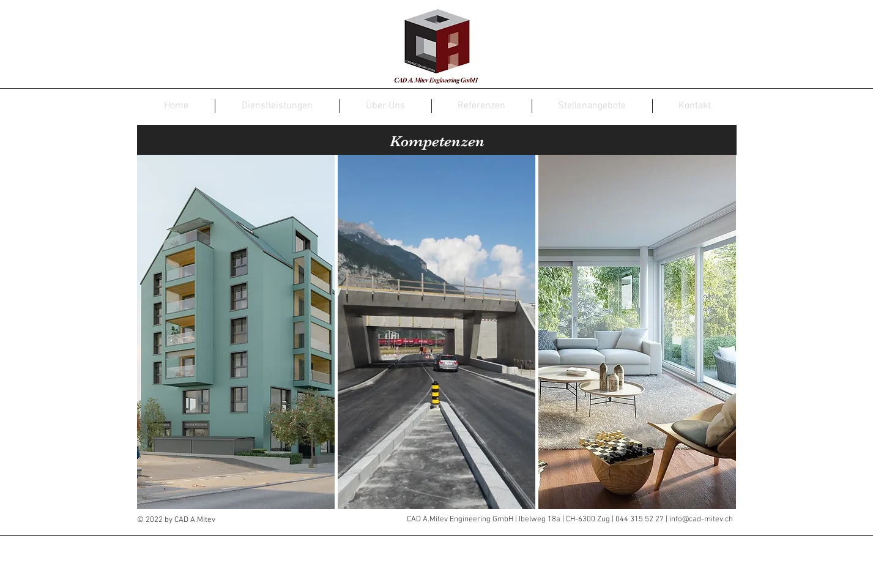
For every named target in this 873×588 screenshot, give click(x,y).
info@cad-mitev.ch (701, 519)
